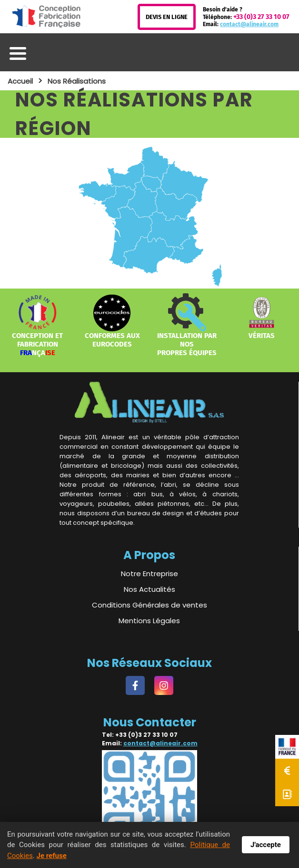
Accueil (20, 81)
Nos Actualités (149, 589)
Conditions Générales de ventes (149, 605)
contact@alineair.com (249, 24)
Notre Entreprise (149, 574)
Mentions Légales (149, 621)
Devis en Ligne (167, 17)
